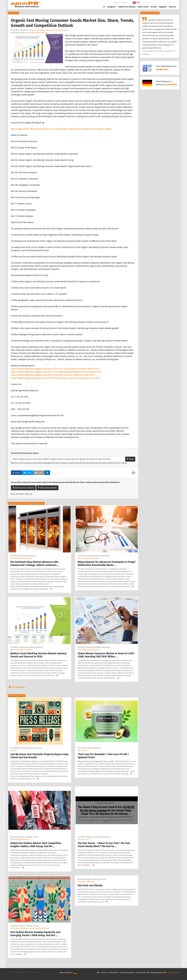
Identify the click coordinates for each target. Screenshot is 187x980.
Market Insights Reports (20, 839)
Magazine (163, 7)
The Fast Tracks (83, 839)
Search (170, 3)
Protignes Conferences (86, 882)
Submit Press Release (127, 7)
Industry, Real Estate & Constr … (31, 748)
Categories (111, 7)
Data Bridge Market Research (37, 33)
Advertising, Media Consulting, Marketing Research (49, 30)
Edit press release (47, 488)
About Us (172, 7)
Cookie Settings (173, 973)
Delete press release (23, 488)
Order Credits (143, 7)
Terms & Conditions (127, 973)
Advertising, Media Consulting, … (99, 556)
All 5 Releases (16, 687)
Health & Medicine (94, 748)
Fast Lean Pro (83, 750)
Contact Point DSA (143, 973)
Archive (154, 7)
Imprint (125, 3)
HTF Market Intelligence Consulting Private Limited (30, 928)
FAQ (98, 973)
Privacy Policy (113, 973)
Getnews (14, 750)
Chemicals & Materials (28, 556)
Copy (130, 459)
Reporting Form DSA (158, 973)
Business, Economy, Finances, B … (99, 837)
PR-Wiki (117, 3)
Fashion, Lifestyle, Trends (29, 837)
